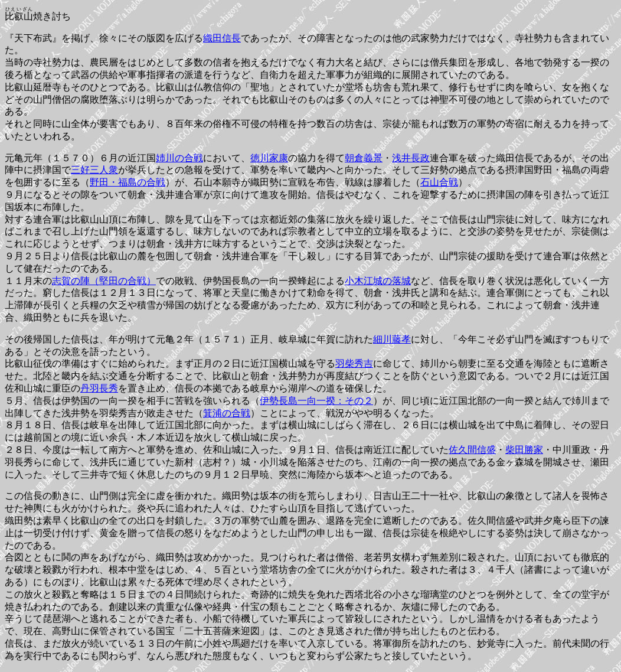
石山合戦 (439, 182)
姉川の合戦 (179, 158)
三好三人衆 (94, 170)
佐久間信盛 (472, 450)
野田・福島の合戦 (128, 182)
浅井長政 (411, 158)
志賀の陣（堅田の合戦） (104, 281)
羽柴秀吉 (354, 363)
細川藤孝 (392, 339)
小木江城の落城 (378, 281)
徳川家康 (269, 158)
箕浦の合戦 (227, 413)
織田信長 (222, 38)
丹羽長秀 (99, 388)
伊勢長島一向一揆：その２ (316, 401)
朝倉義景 (364, 158)
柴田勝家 (524, 450)
